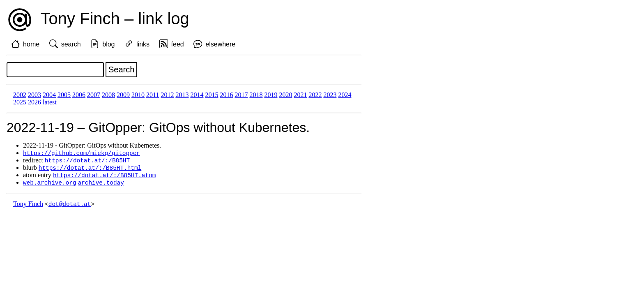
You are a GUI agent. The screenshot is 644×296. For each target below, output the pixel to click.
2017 (241, 95)
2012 (167, 95)
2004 (49, 95)
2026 (34, 102)
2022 (315, 95)
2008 (108, 95)
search (71, 44)
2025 (20, 102)
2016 (226, 95)
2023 (330, 95)
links (143, 44)
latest (50, 102)
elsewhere (220, 44)
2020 (285, 95)
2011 (153, 95)
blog (108, 44)
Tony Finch (28, 206)
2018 (256, 95)
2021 (300, 95)
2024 (345, 95)
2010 (138, 95)
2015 (212, 95)
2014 (197, 95)
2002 (20, 95)
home (31, 44)
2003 (34, 95)
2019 (271, 95)
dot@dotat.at (70, 206)
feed (178, 44)
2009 (123, 95)
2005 (64, 95)
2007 (94, 95)
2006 (79, 95)
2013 (182, 95)
